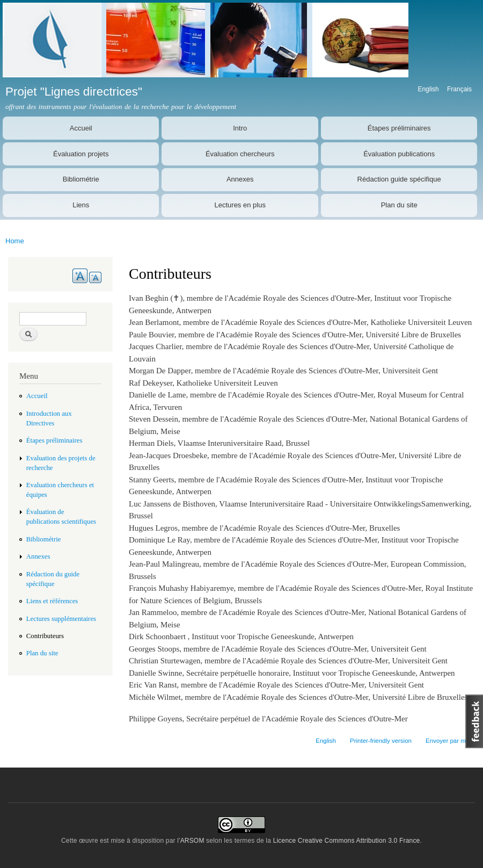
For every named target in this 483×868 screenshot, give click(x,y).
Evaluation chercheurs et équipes (60, 490)
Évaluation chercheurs (240, 154)
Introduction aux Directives (49, 418)
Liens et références (52, 601)
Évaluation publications (399, 154)
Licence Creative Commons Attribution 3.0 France (347, 841)
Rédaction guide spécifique (399, 179)
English (428, 89)
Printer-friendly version (381, 741)
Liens (81, 205)
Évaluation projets (81, 154)
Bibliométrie (81, 179)
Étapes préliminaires (399, 128)
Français (459, 89)
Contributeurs (45, 636)
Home (15, 241)
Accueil (81, 128)
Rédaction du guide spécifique (53, 579)
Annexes (240, 179)
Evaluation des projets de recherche (61, 463)
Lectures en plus (240, 205)
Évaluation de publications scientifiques (61, 517)
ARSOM (192, 841)
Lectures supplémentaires (61, 619)
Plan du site (399, 205)
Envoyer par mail (449, 741)
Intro (240, 128)
